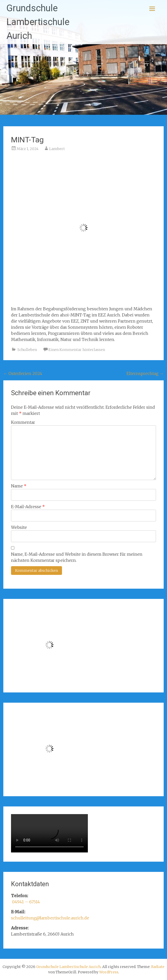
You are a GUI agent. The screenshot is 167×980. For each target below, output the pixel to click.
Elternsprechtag (145, 373)
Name (19, 486)
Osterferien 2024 (23, 373)
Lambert (57, 149)
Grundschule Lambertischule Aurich (38, 22)
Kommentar (23, 422)
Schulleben (27, 350)
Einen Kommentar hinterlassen (77, 350)
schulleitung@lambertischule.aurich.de (50, 918)
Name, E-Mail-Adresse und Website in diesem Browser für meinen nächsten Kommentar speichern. (77, 557)
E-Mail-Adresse (28, 507)
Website (19, 527)
